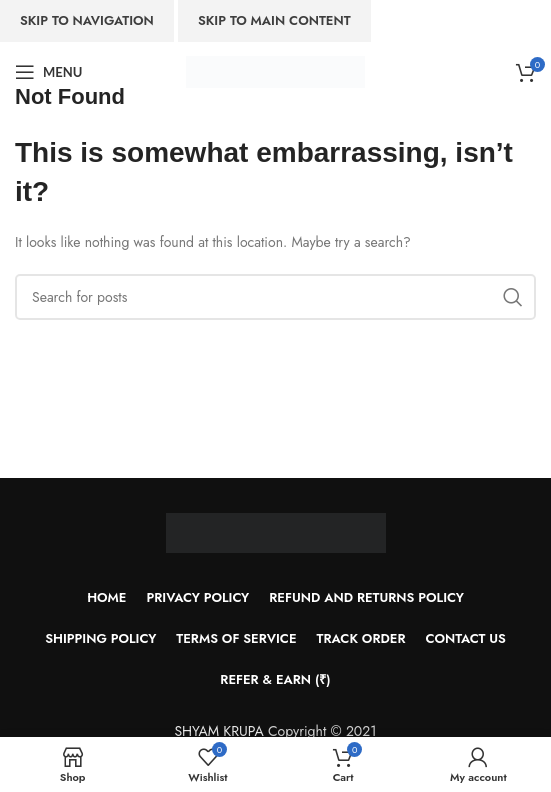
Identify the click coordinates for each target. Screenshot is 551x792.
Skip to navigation (87, 20)
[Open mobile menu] (48, 72)
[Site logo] (275, 70)
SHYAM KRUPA (218, 731)
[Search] (275, 297)
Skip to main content (274, 20)
